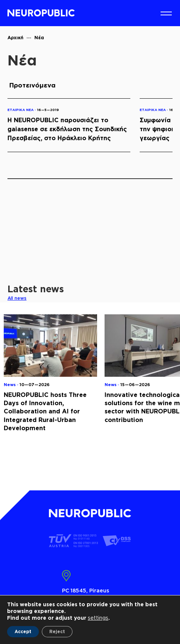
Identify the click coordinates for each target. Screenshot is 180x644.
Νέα (39, 38)
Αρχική (15, 38)
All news (17, 298)
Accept (23, 631)
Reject (57, 631)
